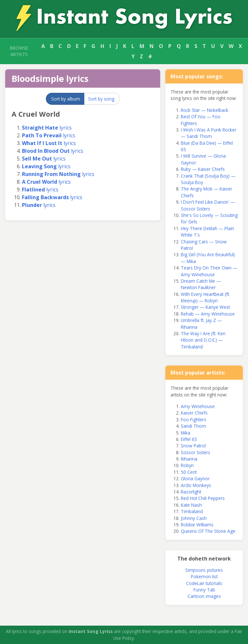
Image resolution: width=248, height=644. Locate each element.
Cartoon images (204, 596)
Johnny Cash (194, 518)
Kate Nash (191, 505)
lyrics (47, 128)
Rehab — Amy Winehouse (208, 314)
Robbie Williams (197, 525)
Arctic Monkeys (196, 485)
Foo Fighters (194, 420)
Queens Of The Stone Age (208, 531)
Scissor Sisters (196, 452)
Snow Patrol (193, 446)
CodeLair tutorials (204, 583)
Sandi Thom (193, 426)
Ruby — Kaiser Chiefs (203, 169)
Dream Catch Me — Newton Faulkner (201, 284)
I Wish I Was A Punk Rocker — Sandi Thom (209, 133)
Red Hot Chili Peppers (203, 498)
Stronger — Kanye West (205, 307)
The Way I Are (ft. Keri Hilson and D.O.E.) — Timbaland (203, 340)
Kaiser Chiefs (194, 413)
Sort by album (66, 99)
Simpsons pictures (204, 570)
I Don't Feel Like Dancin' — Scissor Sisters (208, 205)
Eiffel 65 (189, 439)
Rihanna (189, 459)
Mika (186, 433)
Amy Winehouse (198, 406)
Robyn (187, 465)
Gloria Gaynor (195, 478)
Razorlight (191, 492)
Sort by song (101, 99)
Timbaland (192, 511)
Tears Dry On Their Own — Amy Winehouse (209, 271)
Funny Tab (204, 590)
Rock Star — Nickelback (205, 110)
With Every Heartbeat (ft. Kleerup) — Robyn (205, 297)
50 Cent (189, 472)
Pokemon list (204, 576)
